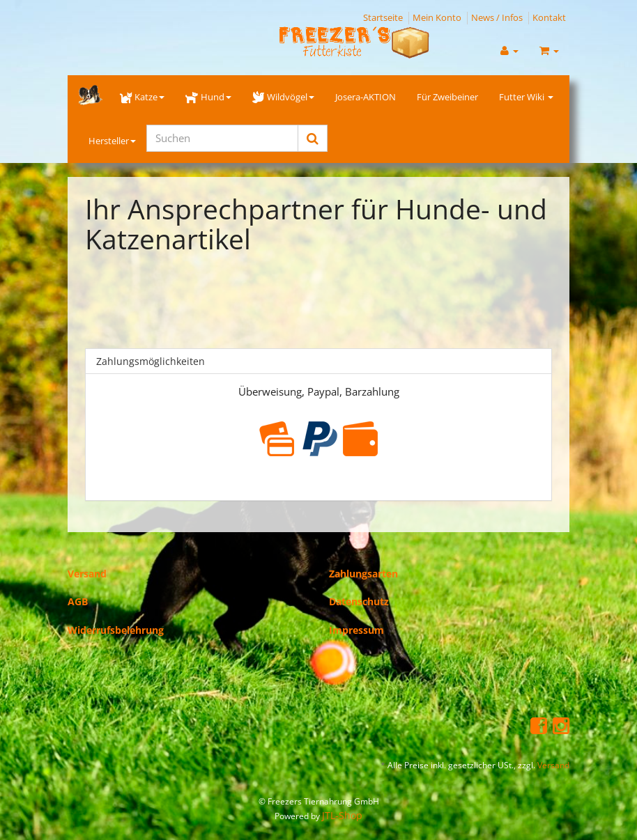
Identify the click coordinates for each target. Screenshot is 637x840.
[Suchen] (222, 138)
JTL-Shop (342, 815)
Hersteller (112, 141)
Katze (142, 97)
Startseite (383, 17)
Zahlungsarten (363, 574)
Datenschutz (359, 601)
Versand (87, 574)
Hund (208, 97)
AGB (78, 601)
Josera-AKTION (366, 97)
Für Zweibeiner (447, 97)
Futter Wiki (526, 97)
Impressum (356, 630)
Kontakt (549, 17)
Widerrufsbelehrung (116, 630)
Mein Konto (437, 17)
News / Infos (497, 17)
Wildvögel (283, 97)
